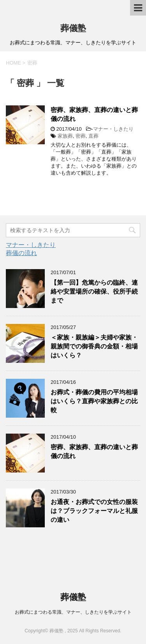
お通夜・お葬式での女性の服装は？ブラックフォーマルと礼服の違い (94, 511)
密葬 (81, 136)
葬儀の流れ (21, 253)
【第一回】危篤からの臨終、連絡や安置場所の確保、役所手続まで (94, 292)
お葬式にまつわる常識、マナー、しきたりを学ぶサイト (73, 612)
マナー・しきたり (113, 129)
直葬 (93, 136)
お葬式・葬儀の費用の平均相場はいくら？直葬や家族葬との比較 (94, 401)
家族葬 (65, 136)
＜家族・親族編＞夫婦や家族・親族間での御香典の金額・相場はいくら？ (94, 346)
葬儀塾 (73, 28)
